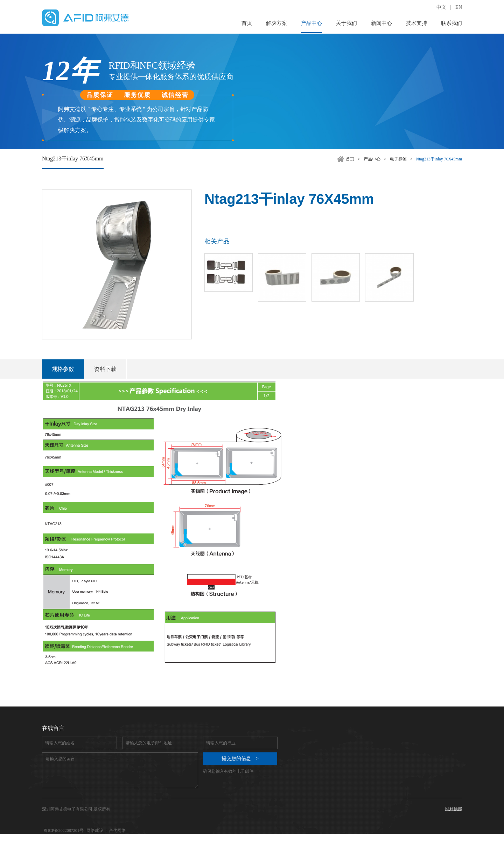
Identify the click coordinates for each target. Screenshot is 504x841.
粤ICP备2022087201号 (64, 830)
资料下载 (105, 369)
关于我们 (346, 23)
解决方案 (276, 23)
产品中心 (311, 23)
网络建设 (95, 830)
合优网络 (117, 830)
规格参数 (63, 369)
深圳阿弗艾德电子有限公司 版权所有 (76, 809)
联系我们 (451, 23)
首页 (247, 23)
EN (459, 7)
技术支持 (416, 23)
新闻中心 (381, 23)
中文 (441, 7)
